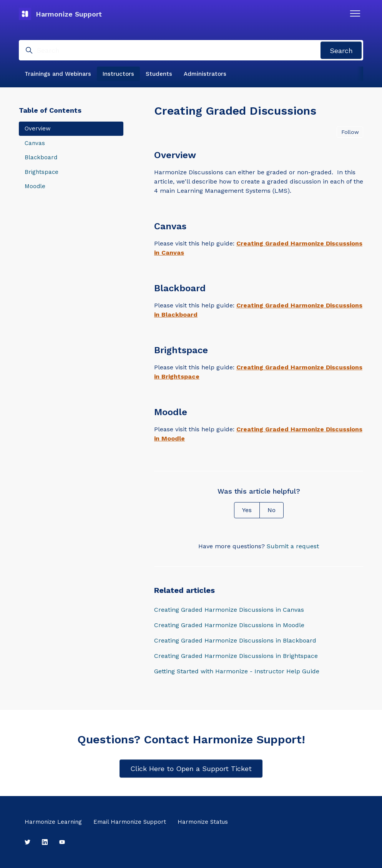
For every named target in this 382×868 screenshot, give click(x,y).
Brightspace (42, 172)
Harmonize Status (203, 822)
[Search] (191, 50)
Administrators (205, 74)
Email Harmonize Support (130, 822)
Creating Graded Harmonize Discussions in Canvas (229, 610)
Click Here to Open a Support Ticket (191, 769)
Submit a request (293, 546)
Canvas (35, 143)
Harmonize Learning (53, 822)
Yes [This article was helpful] (247, 510)
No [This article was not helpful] (272, 510)
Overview (38, 129)
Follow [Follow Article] (350, 132)
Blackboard (41, 157)
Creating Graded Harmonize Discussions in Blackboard (235, 640)
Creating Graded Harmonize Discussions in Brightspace (236, 656)
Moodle (35, 186)
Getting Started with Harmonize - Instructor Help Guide (237, 671)
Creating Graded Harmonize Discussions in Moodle (229, 625)
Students (159, 74)
